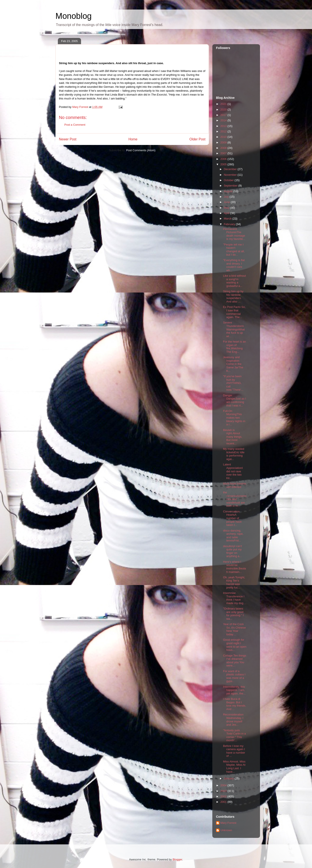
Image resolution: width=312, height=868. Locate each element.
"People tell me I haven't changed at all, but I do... (234, 250)
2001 (224, 802)
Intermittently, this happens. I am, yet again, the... (234, 690)
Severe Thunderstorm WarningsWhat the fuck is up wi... (234, 329)
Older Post (197, 139)
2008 (224, 148)
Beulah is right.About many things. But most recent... (233, 437)
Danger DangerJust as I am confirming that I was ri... (234, 400)
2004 (224, 785)
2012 (224, 131)
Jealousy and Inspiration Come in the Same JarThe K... (233, 364)
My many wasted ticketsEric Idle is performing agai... (234, 454)
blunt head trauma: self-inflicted (235, 485)
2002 (224, 796)
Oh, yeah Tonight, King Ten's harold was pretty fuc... (234, 582)
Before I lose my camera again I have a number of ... (234, 751)
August (229, 191)
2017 (224, 115)
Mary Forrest (228, 823)
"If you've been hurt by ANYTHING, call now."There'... (233, 383)
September (231, 186)
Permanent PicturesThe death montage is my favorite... (234, 234)
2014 (224, 120)
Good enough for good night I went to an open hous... (235, 645)
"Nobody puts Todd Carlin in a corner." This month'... (234, 735)
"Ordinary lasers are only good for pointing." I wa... (233, 614)
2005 (224, 164)
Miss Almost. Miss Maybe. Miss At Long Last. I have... (234, 767)
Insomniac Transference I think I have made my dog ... (235, 598)
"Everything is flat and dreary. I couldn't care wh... (234, 265)
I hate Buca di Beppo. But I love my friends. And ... (234, 704)
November (231, 175)
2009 (224, 142)
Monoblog (74, 16)
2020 (224, 110)
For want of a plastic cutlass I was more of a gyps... (234, 676)
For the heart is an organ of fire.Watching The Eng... (234, 347)
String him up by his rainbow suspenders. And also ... (233, 296)
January (229, 778)
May (227, 208)
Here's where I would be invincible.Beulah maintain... (234, 567)
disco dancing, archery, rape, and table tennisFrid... (233, 536)
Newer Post (68, 139)
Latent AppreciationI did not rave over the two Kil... (233, 471)
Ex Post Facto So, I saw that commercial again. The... (234, 312)
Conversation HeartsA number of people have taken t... (232, 518)
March (228, 219)
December (231, 169)
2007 (224, 153)
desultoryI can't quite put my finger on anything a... (232, 551)
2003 (224, 791)
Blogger (177, 859)
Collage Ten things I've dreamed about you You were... (235, 661)
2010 (224, 137)
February (230, 224)
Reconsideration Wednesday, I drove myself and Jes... (233, 720)
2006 (224, 159)
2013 (224, 126)
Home (133, 139)
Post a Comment (75, 125)
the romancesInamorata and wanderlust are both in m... (235, 499)
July (227, 197)
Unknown (226, 830)
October (229, 180)
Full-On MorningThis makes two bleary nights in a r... (234, 418)
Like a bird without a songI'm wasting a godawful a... (234, 281)
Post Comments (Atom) (141, 150)
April (227, 213)
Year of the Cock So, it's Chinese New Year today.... (234, 629)
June (227, 202)
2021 (224, 104)
